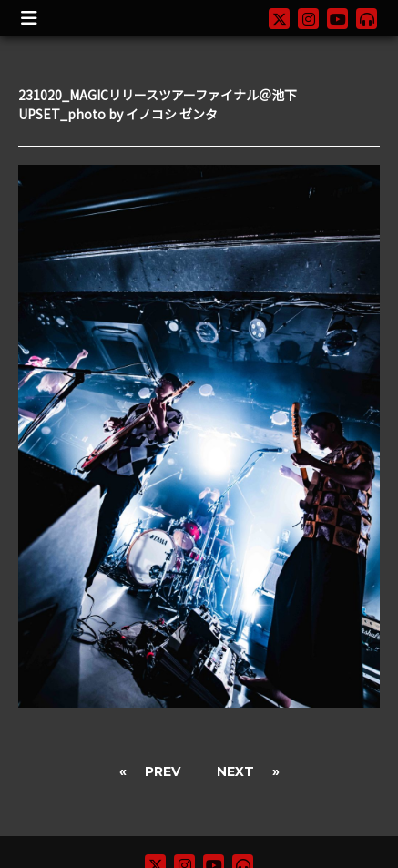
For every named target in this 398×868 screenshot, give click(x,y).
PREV (163, 771)
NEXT (235, 771)
